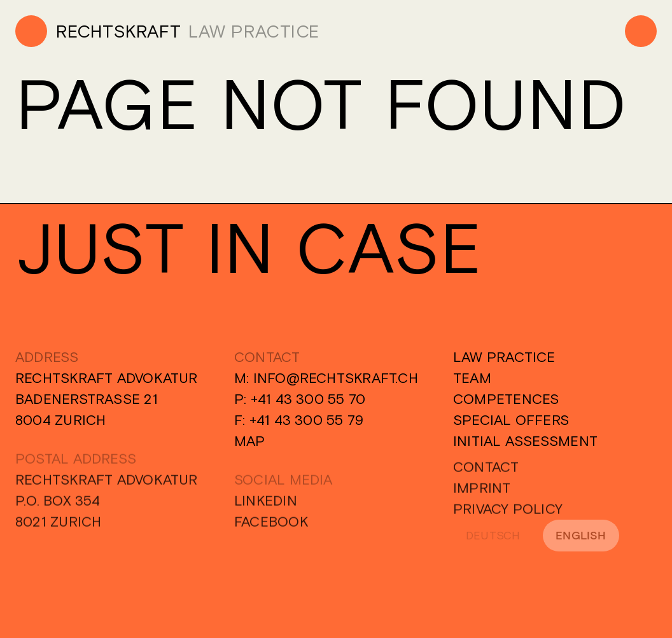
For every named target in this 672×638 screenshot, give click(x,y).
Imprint (482, 496)
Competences (506, 399)
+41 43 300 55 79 (307, 420)
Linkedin (266, 508)
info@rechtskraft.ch (336, 378)
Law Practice (504, 357)
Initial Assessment (525, 441)
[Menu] (641, 31)
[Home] (98, 31)
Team (472, 378)
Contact (486, 475)
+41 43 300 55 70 (308, 399)
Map (250, 441)
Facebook (271, 529)
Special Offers (511, 420)
